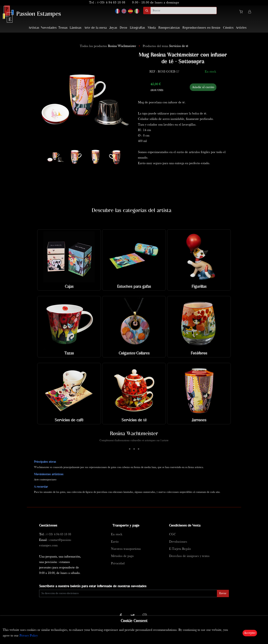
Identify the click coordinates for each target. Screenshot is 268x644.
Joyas (113, 28)
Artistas (34, 28)
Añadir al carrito (203, 87)
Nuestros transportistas (126, 549)
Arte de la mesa (95, 28)
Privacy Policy (29, 636)
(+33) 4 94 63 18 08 (111, 3)
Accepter (250, 633)
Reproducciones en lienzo (201, 28)
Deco (123, 28)
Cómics (228, 28)
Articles (241, 28)
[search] (184, 11)
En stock (117, 534)
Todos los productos (108, 46)
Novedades (49, 28)
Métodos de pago (122, 556)
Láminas (76, 28)
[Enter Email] (128, 593)
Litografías (137, 28)
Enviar (223, 593)
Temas (63, 28)
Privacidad (118, 564)
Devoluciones (178, 542)
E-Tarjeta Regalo (180, 549)
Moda (152, 28)
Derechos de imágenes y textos (189, 556)
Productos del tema (165, 46)
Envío (115, 542)
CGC (172, 534)
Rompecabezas (169, 28)
